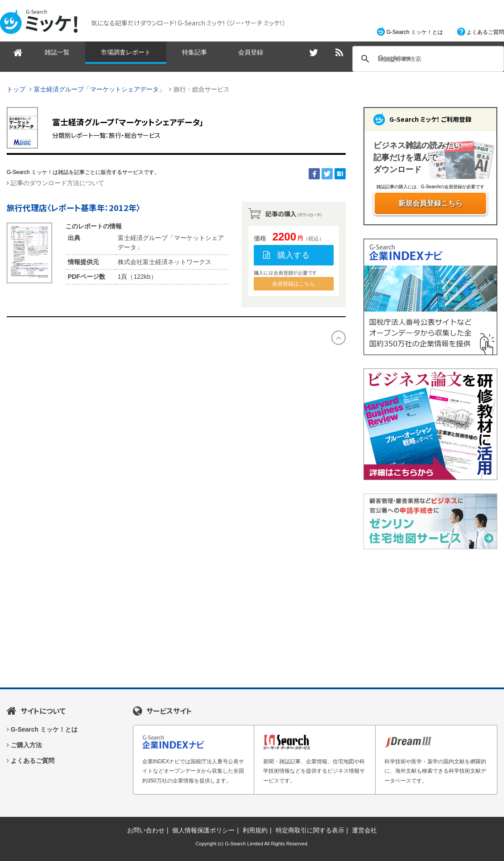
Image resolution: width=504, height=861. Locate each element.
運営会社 (364, 830)
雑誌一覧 (57, 52)
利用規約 (255, 830)
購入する (293, 255)
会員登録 (251, 52)
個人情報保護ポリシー (203, 830)
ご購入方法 (26, 745)
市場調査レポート (126, 52)
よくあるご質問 (485, 32)
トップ (16, 89)
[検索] (427, 59)
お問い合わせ (146, 830)
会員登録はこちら (293, 284)
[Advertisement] (430, 618)
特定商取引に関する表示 (310, 830)
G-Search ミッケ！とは (415, 32)
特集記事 (194, 52)
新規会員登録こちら (430, 203)
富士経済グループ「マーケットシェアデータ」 (99, 89)
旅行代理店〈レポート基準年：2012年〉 (74, 207)
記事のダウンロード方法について (58, 183)
